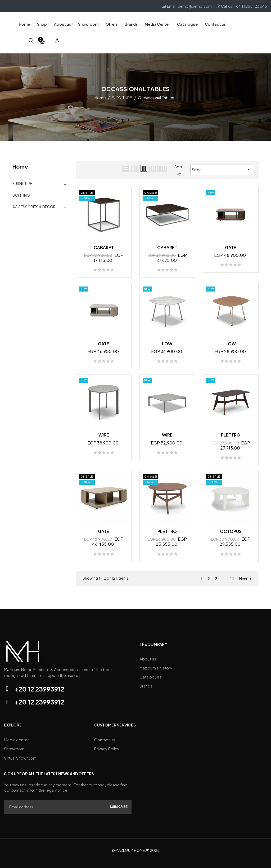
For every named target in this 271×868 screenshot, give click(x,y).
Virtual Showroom (20, 751)
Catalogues (150, 670)
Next (247, 575)
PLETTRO (231, 431)
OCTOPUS (231, 528)
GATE (231, 244)
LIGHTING (21, 191)
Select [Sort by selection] (222, 166)
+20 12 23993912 (39, 685)
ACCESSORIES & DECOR (34, 203)
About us (148, 655)
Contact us (105, 735)
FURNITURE (22, 180)
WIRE (104, 431)
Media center (16, 735)
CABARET (104, 244)
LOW (167, 340)
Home (20, 163)
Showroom (14, 743)
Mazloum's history (156, 662)
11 (232, 575)
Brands (146, 678)
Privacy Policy (107, 743)
